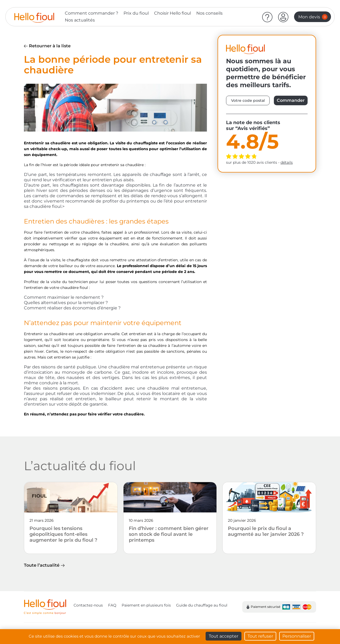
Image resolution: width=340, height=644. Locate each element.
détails (287, 162)
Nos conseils (209, 13)
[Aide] (267, 17)
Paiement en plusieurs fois (146, 605)
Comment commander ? (92, 13)
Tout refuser (260, 636)
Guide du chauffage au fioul (202, 605)
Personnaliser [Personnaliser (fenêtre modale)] (297, 636)
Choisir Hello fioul (173, 13)
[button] (283, 17)
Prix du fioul (136, 13)
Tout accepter (224, 636)
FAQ (112, 605)
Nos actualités (80, 20)
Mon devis (313, 17)
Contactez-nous (88, 605)
